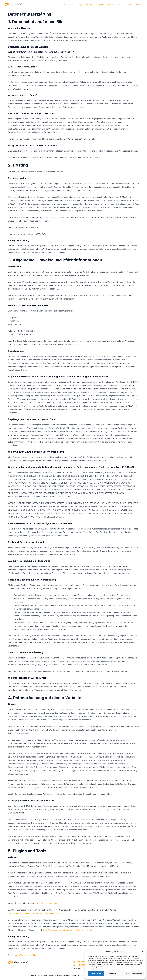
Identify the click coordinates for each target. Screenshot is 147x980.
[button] (142, 952)
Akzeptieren (96, 973)
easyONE (105, 5)
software (115, 5)
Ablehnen (113, 973)
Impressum (53, 975)
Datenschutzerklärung (68, 975)
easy (81, 5)
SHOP (139, 5)
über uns (131, 5)
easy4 (88, 5)
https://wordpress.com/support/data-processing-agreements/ (35, 913)
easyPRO (96, 5)
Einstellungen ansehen (133, 973)
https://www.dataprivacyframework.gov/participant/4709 (68, 930)
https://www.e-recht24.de (26, 955)
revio (123, 5)
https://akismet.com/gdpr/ (46, 903)
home (74, 5)
